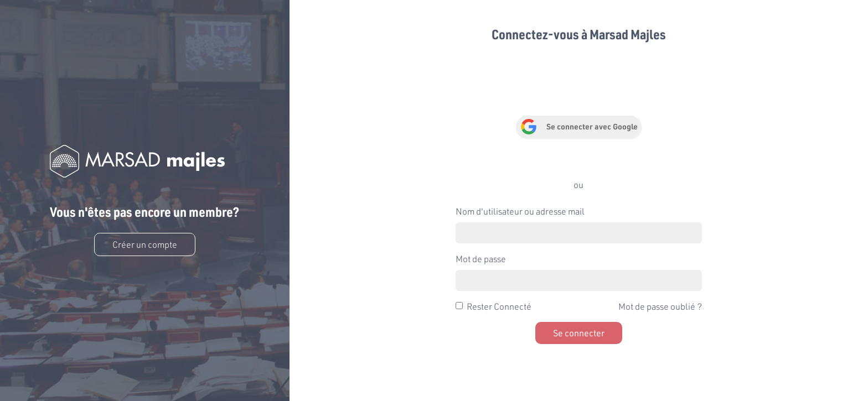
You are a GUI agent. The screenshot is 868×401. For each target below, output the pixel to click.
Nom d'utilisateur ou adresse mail (520, 211)
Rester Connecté (499, 306)
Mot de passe (481, 259)
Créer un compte (145, 244)
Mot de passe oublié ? (660, 306)
